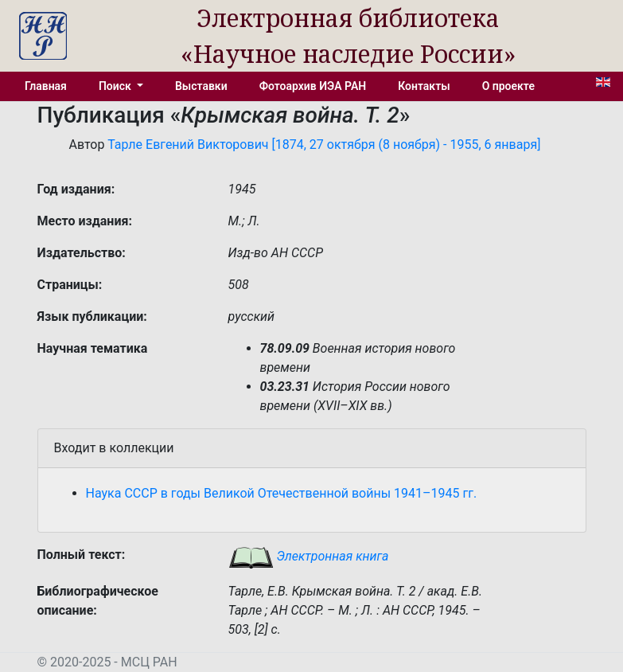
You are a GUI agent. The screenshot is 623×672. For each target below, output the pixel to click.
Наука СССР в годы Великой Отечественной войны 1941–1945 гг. (282, 493)
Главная (46, 86)
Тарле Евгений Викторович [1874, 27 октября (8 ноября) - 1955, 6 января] (324, 145)
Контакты (424, 86)
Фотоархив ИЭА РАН (313, 86)
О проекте (508, 86)
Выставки (201, 86)
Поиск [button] (116, 86)
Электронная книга (309, 556)
